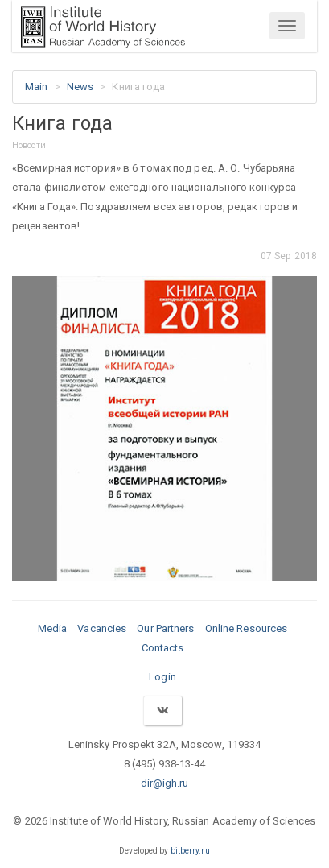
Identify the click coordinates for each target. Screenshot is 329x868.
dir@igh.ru (165, 783)
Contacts (163, 648)
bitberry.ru (190, 851)
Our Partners (165, 628)
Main (36, 87)
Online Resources (247, 628)
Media (53, 628)
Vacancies (102, 628)
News (80, 87)
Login (162, 677)
